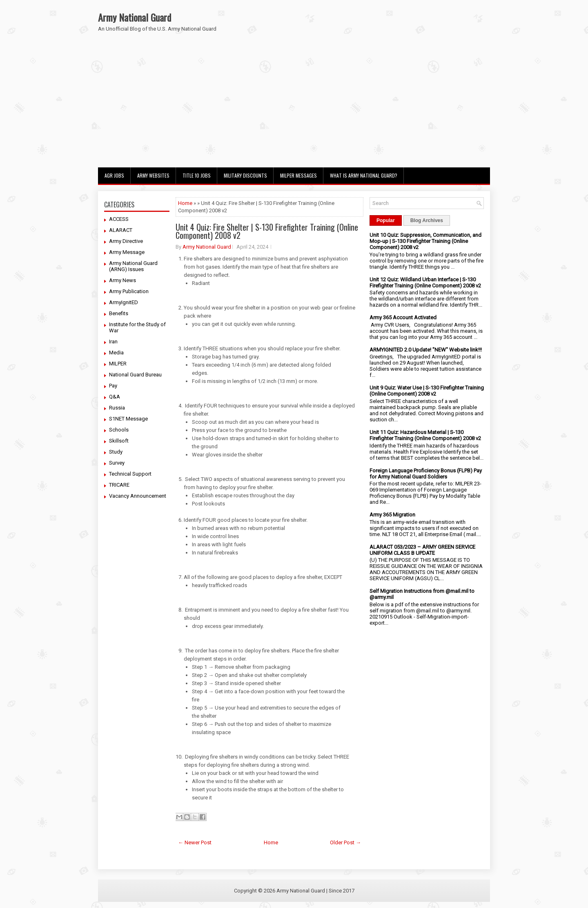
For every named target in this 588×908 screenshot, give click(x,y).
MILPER (118, 364)
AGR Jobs (114, 175)
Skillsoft (119, 441)
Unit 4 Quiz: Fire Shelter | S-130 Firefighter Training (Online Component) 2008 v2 (267, 231)
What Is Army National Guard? (364, 175)
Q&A (115, 397)
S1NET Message (128, 419)
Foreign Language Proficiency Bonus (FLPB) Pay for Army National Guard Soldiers (426, 474)
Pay (113, 386)
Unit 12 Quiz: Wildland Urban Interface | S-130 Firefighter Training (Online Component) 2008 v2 (425, 283)
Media (116, 353)
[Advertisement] (294, 106)
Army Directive (126, 241)
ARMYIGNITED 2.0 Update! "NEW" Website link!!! (426, 350)
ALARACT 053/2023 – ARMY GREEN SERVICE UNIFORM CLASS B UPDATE (422, 550)
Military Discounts (245, 175)
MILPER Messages (298, 175)
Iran (113, 342)
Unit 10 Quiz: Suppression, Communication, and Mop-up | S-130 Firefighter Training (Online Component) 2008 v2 (425, 241)
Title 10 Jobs (197, 175)
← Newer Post (195, 842)
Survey (117, 463)
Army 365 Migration (392, 515)
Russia (117, 408)
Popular (386, 220)
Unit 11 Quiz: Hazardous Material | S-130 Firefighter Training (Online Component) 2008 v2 (425, 435)
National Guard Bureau (135, 375)
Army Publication (129, 291)
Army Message (127, 252)
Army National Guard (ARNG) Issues (133, 266)
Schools (119, 430)
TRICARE (119, 485)
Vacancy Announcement (138, 496)
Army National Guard (135, 17)
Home (185, 203)
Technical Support (130, 474)
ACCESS (119, 219)
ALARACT (121, 230)
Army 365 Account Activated (403, 317)
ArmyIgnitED (124, 302)
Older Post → (345, 842)
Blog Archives (427, 220)
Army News (122, 280)
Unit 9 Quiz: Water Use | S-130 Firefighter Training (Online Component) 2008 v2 (427, 391)
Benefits (119, 313)
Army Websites (153, 175)
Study (116, 452)
